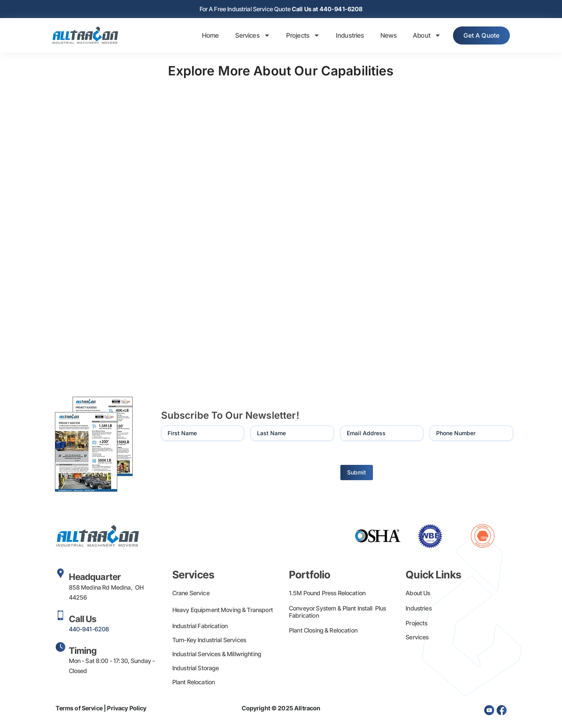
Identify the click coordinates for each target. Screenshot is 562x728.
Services (248, 36)
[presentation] (222, 465)
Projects (299, 36)
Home (206, 36)
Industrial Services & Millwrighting (217, 655)
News (384, 36)
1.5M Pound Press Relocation (327, 594)
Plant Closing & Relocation (323, 631)
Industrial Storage (196, 669)
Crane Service (191, 594)
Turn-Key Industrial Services (209, 641)
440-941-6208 (89, 630)
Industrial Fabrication (200, 627)
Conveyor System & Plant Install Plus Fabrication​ (338, 613)
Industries (346, 36)
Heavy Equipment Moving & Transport (223, 611)
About (423, 36)
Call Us (83, 620)
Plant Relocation (194, 683)
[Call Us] (61, 616)
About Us (418, 594)
